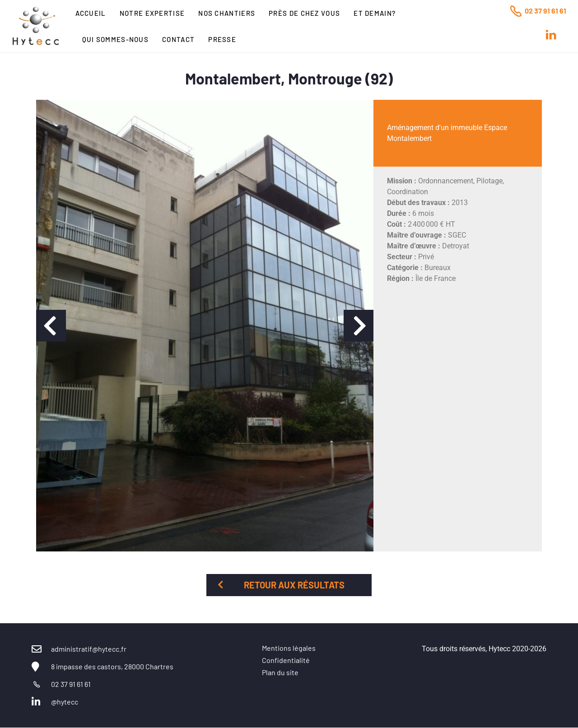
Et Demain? (375, 13)
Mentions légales (289, 648)
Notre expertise (152, 13)
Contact (178, 39)
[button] (51, 326)
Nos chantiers (227, 13)
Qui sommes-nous (116, 39)
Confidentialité (286, 660)
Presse (222, 39)
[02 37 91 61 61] (516, 11)
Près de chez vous (304, 13)
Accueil (91, 13)
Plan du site (280, 672)
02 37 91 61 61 (545, 11)
